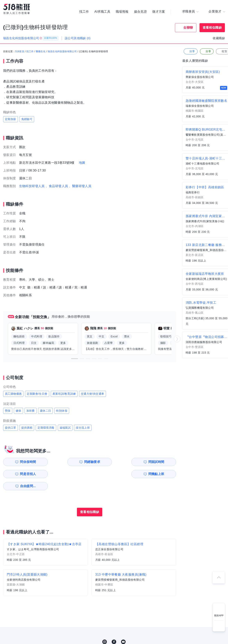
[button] (75, 359)
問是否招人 (159, 462)
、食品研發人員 (57, 186)
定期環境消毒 (46, 428)
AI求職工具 (102, 12)
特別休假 (62, 411)
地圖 (82, 163)
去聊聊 (188, 28)
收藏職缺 (219, 38)
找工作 (84, 12)
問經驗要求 (70, 462)
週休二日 (45, 411)
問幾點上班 (26, 474)
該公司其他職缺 (78, 38)
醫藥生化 (41, 52)
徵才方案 (159, 12)
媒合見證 (141, 12)
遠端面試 (65, 428)
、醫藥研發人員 (80, 186)
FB (114, 630)
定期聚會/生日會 (37, 394)
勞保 (8, 411)
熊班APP (219, 616)
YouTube (123, 630)
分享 (190, 52)
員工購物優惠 (13, 394)
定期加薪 (11, 119)
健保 (18, 411)
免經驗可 (27, 119)
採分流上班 (83, 428)
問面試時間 (114, 462)
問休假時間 (26, 462)
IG (105, 630)
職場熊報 (122, 12)
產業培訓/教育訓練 (64, 394)
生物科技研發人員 (32, 186)
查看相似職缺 (212, 28)
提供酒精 (27, 428)
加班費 (31, 411)
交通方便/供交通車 (93, 394)
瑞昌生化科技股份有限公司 (62, 52)
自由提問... (70, 474)
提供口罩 (11, 428)
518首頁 (20, 52)
